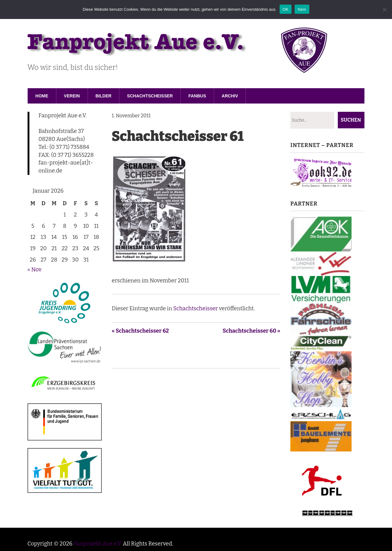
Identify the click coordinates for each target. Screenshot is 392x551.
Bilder (104, 96)
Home (42, 96)
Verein (72, 96)
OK (286, 9)
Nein (302, 9)
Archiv (230, 96)
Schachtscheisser (150, 96)
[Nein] (384, 9)
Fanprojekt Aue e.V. (98, 544)
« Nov (35, 270)
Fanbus (197, 96)
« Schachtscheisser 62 (140, 331)
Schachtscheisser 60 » (251, 331)
